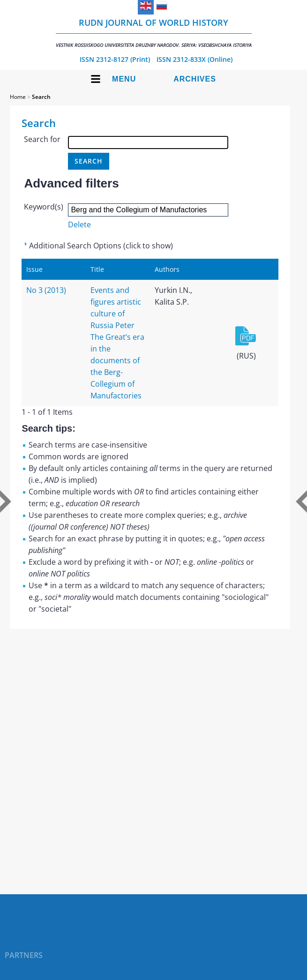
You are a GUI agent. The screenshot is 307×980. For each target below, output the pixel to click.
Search (41, 97)
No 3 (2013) (46, 290)
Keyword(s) (44, 207)
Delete (79, 224)
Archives (195, 79)
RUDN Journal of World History (154, 33)
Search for (42, 139)
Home (18, 97)
